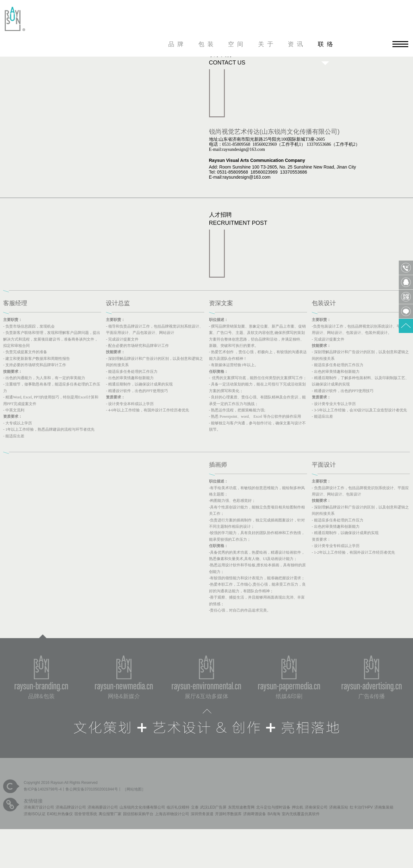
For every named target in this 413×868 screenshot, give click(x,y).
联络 (327, 44)
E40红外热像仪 (60, 814)
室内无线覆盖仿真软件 (301, 814)
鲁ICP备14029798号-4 (43, 789)
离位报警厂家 (110, 814)
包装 (207, 44)
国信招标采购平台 (138, 814)
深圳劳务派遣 (202, 814)
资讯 (297, 44)
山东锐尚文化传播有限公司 (142, 807)
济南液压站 (339, 807)
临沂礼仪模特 (178, 807)
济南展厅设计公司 (39, 807)
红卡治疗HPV (361, 807)
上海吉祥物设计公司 (172, 814)
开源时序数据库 (228, 814)
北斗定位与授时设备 (273, 807)
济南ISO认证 (35, 814)
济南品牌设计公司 (71, 807)
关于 (267, 44)
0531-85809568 (406, 268)
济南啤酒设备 (255, 814)
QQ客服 (406, 282)
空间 (237, 44)
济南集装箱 (384, 807)
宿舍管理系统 (86, 814)
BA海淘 (274, 814)
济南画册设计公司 (103, 807)
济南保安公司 (316, 807)
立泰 (195, 807)
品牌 (177, 44)
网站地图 (134, 789)
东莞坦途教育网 (241, 807)
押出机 (298, 807)
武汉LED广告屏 (213, 807)
